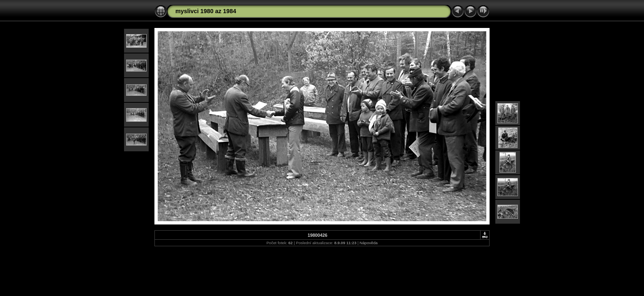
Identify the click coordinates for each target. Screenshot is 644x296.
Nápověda (369, 243)
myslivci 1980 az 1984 (206, 11)
